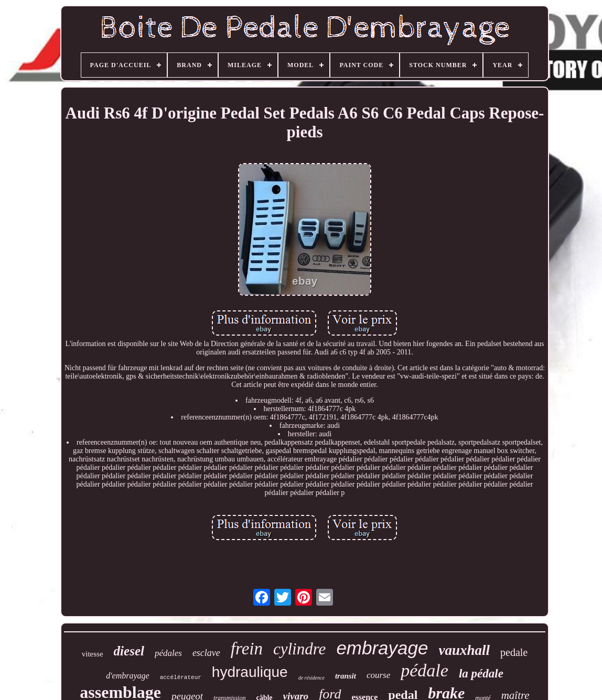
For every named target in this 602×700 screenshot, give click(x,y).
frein (247, 649)
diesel (129, 651)
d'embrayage (128, 676)
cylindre (299, 649)
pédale (424, 670)
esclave (206, 653)
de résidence (311, 678)
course (378, 675)
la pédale (481, 674)
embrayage (382, 648)
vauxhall (464, 650)
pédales (168, 653)
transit (346, 676)
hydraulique (250, 672)
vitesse (93, 654)
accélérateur (181, 677)
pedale (514, 652)
